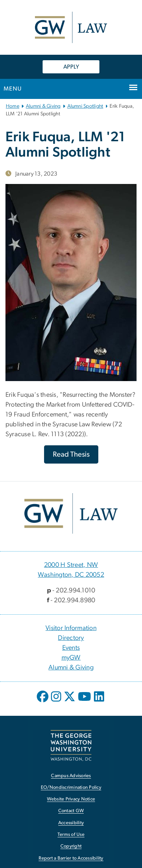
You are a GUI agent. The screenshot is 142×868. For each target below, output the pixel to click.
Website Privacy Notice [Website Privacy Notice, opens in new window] (71, 799)
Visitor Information (71, 628)
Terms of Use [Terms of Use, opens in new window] (71, 835)
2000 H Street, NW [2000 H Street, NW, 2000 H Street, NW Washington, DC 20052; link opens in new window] (71, 565)
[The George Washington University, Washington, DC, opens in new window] (71, 746)
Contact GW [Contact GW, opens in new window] (71, 811)
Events (71, 648)
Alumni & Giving (43, 106)
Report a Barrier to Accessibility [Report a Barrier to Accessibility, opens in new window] (71, 858)
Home (13, 106)
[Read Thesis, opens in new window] (71, 454)
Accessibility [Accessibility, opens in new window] (71, 823)
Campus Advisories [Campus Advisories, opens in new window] (71, 776)
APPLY (71, 67)
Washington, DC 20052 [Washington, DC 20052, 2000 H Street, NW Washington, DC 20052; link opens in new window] (71, 575)
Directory (71, 638)
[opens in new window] (43, 702)
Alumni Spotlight (85, 106)
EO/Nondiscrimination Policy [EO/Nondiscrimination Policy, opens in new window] (71, 788)
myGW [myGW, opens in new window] (71, 658)
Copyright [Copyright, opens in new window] (71, 846)
